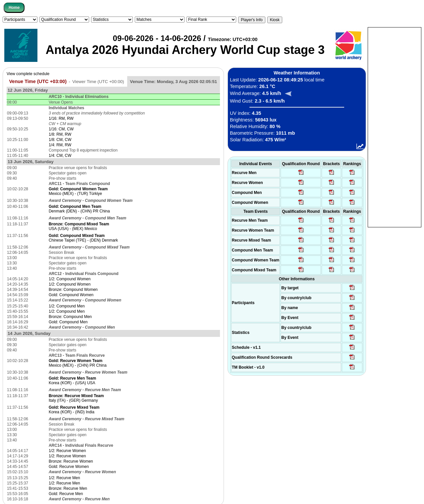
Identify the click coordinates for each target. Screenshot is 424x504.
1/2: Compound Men (67, 306)
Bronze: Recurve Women (71, 461)
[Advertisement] (395, 127)
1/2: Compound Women (70, 279)
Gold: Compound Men (68, 322)
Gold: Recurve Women (69, 467)
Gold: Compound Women (71, 295)
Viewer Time (98, 82)
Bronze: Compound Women (73, 290)
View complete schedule (28, 74)
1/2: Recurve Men (64, 478)
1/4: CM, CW (60, 156)
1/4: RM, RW (60, 145)
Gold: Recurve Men (66, 494)
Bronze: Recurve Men (68, 488)
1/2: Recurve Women (67, 451)
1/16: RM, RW (61, 118)
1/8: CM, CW (60, 140)
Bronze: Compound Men (70, 317)
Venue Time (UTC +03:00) (38, 81)
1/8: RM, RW (60, 134)
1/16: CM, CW (61, 129)
